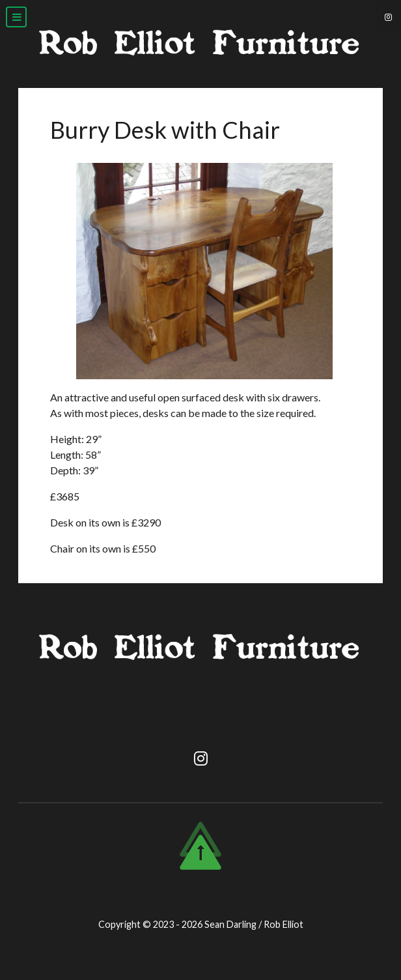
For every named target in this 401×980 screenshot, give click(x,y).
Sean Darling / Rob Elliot (254, 924)
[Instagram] (388, 16)
